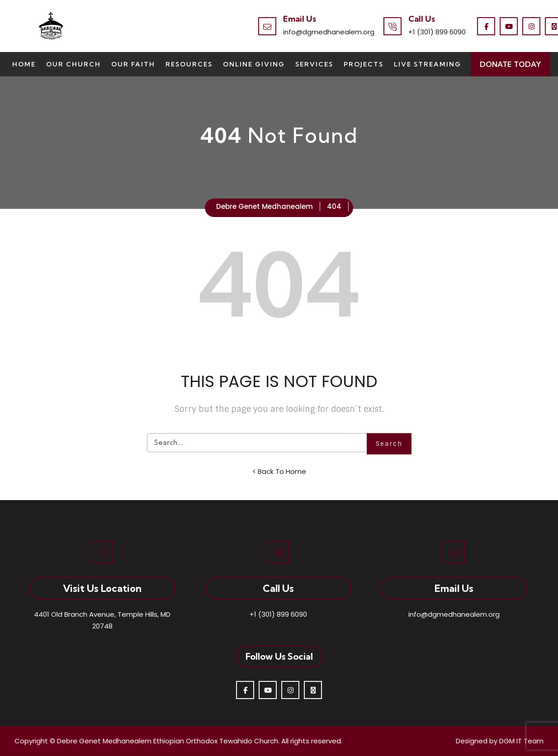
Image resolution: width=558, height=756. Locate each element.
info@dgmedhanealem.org (329, 32)
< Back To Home (279, 471)
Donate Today (511, 64)
